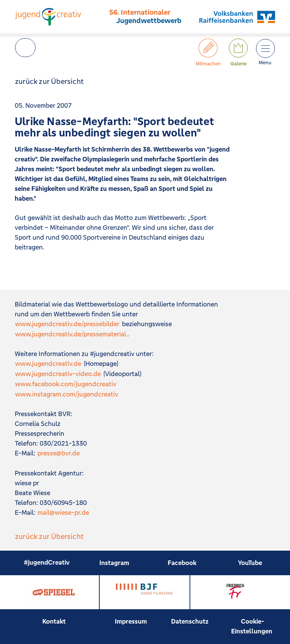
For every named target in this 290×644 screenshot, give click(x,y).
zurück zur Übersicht (49, 81)
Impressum (131, 621)
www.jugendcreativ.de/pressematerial (71, 334)
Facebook (182, 563)
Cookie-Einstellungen (252, 626)
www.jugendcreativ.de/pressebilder (67, 324)
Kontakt (54, 621)
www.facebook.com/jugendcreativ (66, 384)
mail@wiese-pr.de (63, 512)
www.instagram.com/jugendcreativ (67, 394)
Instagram (114, 563)
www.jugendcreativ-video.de (58, 374)
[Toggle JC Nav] (265, 48)
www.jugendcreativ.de (48, 364)
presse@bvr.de (59, 453)
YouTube (250, 563)
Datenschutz (190, 621)
